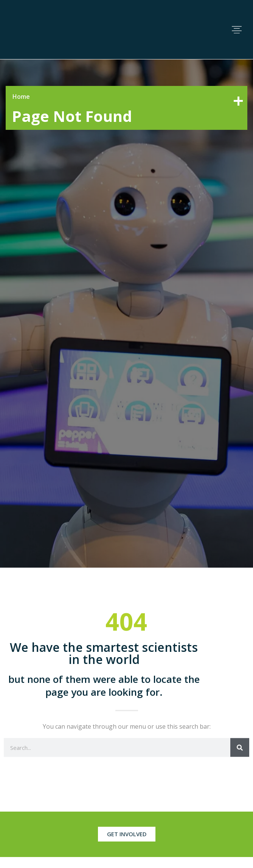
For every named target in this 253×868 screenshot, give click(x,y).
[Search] (240, 747)
